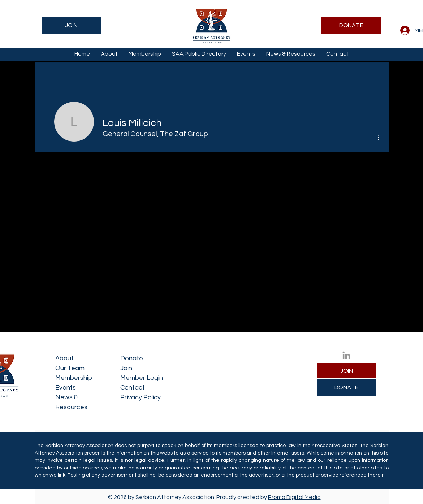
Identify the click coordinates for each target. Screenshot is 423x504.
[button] (109, 54)
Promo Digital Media (294, 497)
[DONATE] (351, 25)
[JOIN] (72, 25)
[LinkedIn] (346, 355)
